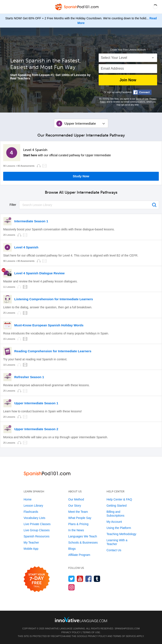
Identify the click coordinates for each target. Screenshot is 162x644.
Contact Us (114, 550)
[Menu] (7, 7)
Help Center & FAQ (119, 499)
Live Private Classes (37, 524)
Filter (13, 205)
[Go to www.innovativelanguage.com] (81, 619)
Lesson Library (33, 506)
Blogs (72, 549)
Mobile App (31, 549)
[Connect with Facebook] (142, 92)
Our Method (76, 499)
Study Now (81, 176)
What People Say (80, 518)
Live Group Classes (37, 530)
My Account (114, 522)
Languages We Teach (83, 536)
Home (28, 499)
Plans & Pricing (78, 524)
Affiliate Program (79, 555)
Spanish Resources (36, 536)
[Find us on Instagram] (72, 587)
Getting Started (117, 506)
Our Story (75, 506)
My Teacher (31, 543)
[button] (155, 7)
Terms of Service (125, 636)
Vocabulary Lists (34, 518)
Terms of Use (142, 99)
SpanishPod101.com (127, 628)
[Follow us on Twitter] (72, 579)
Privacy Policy (71, 632)
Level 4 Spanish (35, 150)
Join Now (128, 80)
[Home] (77, 10)
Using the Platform (119, 528)
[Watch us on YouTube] (80, 579)
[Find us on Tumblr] (97, 579)
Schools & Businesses (83, 543)
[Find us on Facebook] (89, 579)
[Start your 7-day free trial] (37, 579)
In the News (76, 530)
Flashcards (31, 512)
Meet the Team (78, 512)
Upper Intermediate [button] (80, 123)
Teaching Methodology (121, 534)
